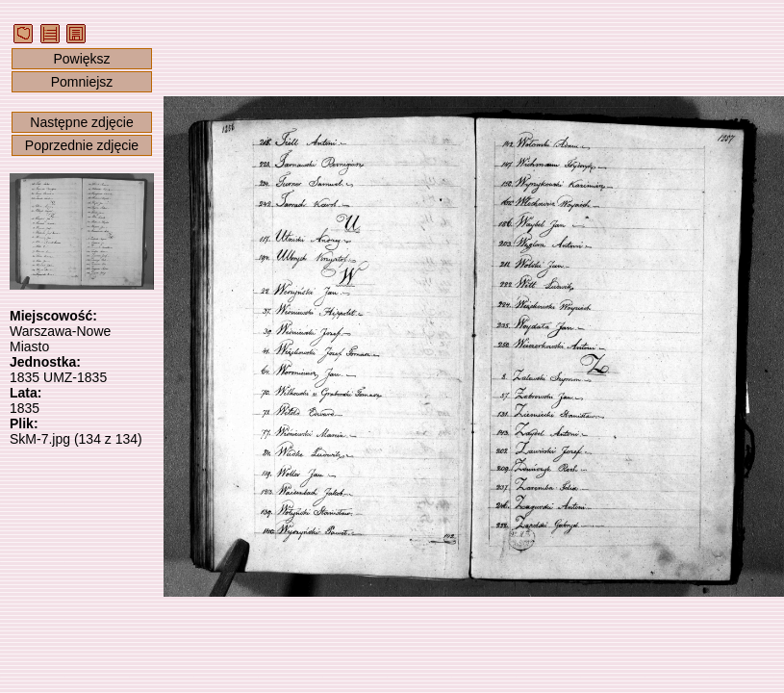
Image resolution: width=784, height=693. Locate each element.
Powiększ (81, 59)
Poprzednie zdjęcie (82, 145)
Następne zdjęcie (81, 122)
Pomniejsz (82, 82)
